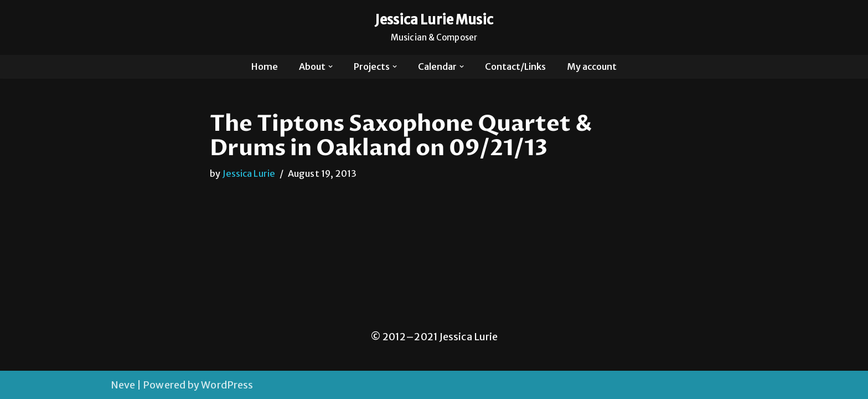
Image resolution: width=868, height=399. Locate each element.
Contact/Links (515, 66)
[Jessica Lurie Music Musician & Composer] (434, 27)
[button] (330, 66)
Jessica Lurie (249, 173)
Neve (123, 385)
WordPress (227, 385)
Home (265, 66)
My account (592, 66)
